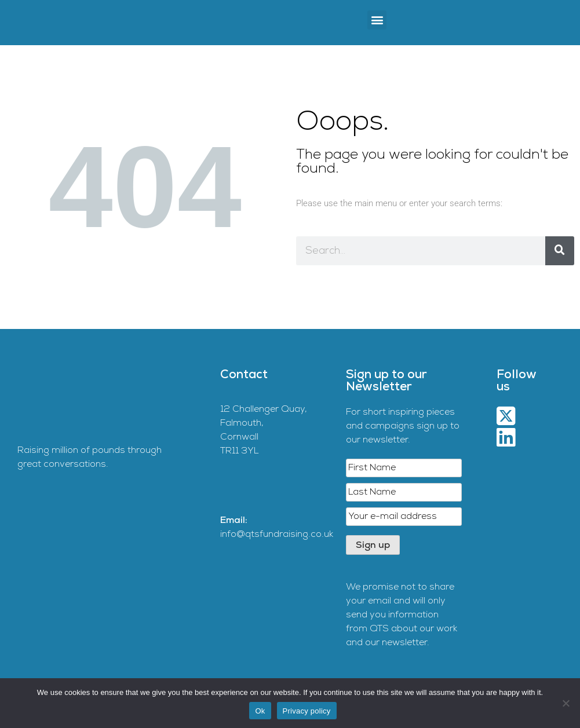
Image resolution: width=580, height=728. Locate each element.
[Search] (560, 251)
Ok (260, 711)
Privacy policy (307, 711)
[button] (377, 20)
